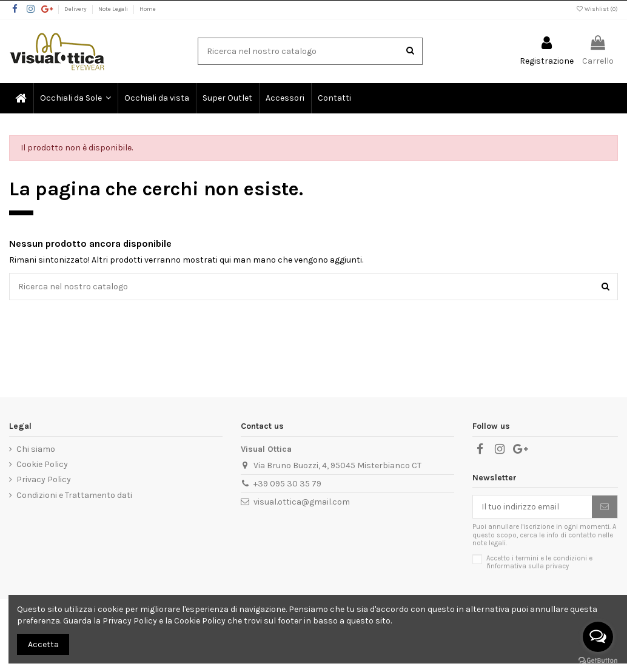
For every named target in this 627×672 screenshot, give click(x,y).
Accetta (43, 644)
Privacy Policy (44, 479)
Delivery (76, 9)
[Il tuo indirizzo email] (532, 507)
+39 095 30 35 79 (287, 484)
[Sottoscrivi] (605, 507)
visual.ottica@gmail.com (302, 502)
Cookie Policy (42, 464)
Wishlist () (597, 9)
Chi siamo (36, 449)
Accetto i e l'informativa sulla (539, 562)
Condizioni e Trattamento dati (74, 495)
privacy (557, 566)
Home (148, 9)
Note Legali (114, 9)
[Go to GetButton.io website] (598, 660)
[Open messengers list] (598, 637)
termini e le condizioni (551, 558)
